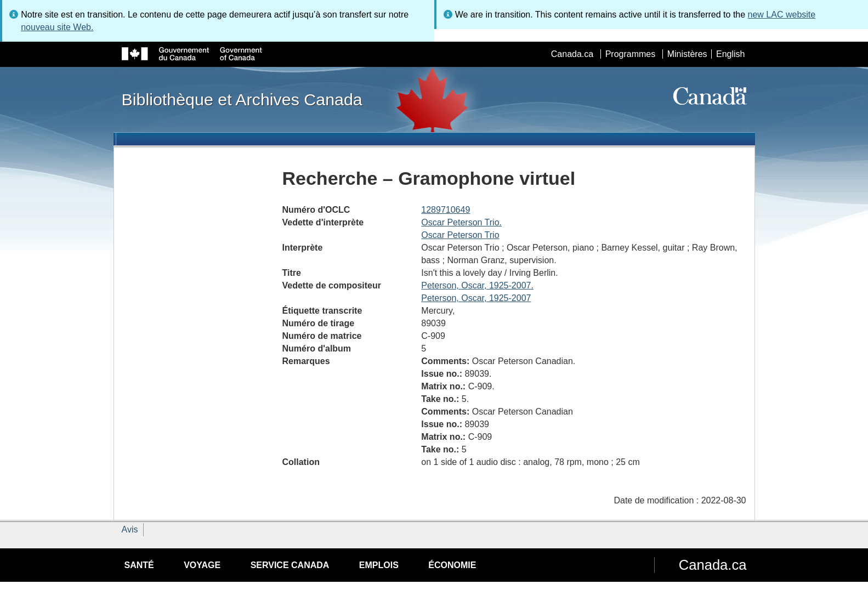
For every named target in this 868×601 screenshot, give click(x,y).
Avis (130, 529)
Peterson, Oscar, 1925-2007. (477, 285)
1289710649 (446, 210)
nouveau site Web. (57, 27)
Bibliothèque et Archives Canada (242, 99)
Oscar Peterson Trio (460, 235)
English (730, 54)
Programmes (631, 54)
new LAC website (782, 15)
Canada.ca (572, 54)
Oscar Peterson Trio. (461, 222)
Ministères (687, 54)
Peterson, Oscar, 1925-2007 (476, 298)
